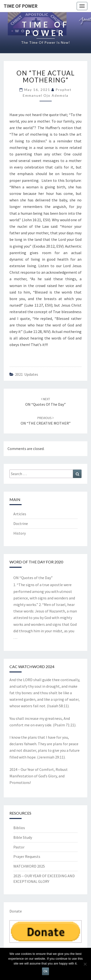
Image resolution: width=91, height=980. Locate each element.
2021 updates (27, 374)
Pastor (19, 847)
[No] (85, 964)
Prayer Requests (27, 856)
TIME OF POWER (21, 6)
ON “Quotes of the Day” (33, 578)
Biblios (19, 828)
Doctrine (21, 523)
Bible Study (23, 837)
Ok (45, 971)
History (20, 533)
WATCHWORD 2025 (29, 866)
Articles (20, 514)
